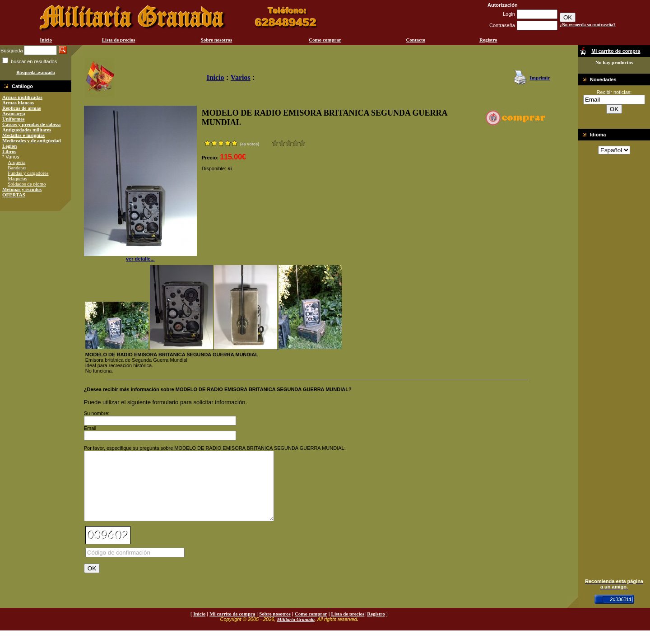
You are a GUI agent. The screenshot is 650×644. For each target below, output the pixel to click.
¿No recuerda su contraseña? (588, 25)
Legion (9, 146)
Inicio (46, 40)
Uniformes (14, 119)
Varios (241, 77)
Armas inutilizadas (22, 97)
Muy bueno (295, 143)
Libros (9, 151)
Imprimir (540, 78)
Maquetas (17, 178)
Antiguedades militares (27, 130)
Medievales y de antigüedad (32, 140)
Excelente (302, 143)
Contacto (416, 40)
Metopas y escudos (22, 189)
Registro (488, 40)
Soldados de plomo (27, 184)
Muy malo (275, 143)
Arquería (16, 162)
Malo (282, 143)
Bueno (289, 143)
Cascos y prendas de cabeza (31, 124)
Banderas (17, 168)
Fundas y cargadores (28, 173)
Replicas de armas (22, 108)
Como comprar (325, 40)
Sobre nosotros (217, 40)
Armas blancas (18, 103)
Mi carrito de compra (232, 627)
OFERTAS (14, 195)
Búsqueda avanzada (35, 72)
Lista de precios (119, 40)
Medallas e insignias (23, 135)
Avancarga (14, 113)
